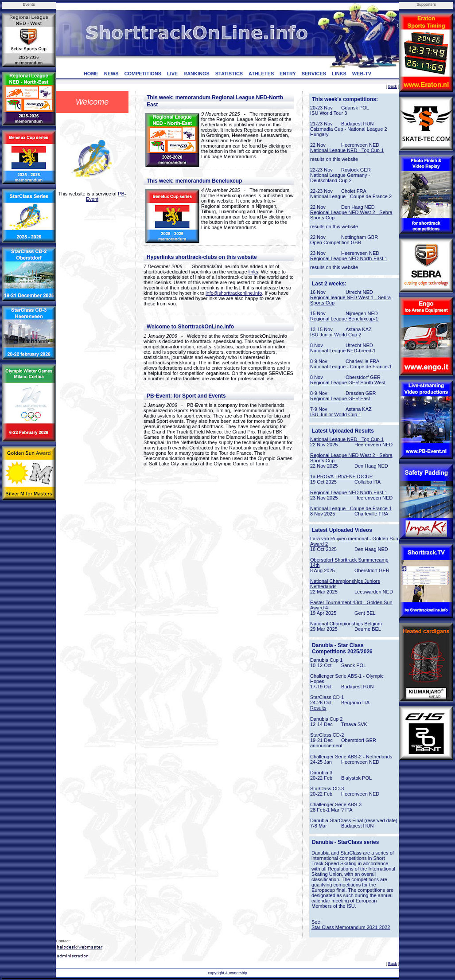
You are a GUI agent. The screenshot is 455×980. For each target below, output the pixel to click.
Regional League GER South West (348, 383)
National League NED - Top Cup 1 (347, 150)
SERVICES (314, 74)
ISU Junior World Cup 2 (336, 335)
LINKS (339, 74)
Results (318, 708)
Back (393, 86)
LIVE (172, 74)
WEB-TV (362, 74)
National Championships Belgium (346, 624)
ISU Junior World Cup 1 (336, 414)
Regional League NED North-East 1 (349, 258)
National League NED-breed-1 (343, 351)
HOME (91, 74)
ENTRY (288, 74)
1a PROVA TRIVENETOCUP (341, 476)
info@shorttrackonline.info (234, 293)
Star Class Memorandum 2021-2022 (351, 927)
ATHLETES (261, 74)
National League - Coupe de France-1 (351, 367)
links (253, 272)
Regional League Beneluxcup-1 (344, 319)
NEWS (111, 74)
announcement (326, 746)
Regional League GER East (340, 398)
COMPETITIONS (143, 74)
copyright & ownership (227, 973)
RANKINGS (196, 74)
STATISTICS (229, 74)
